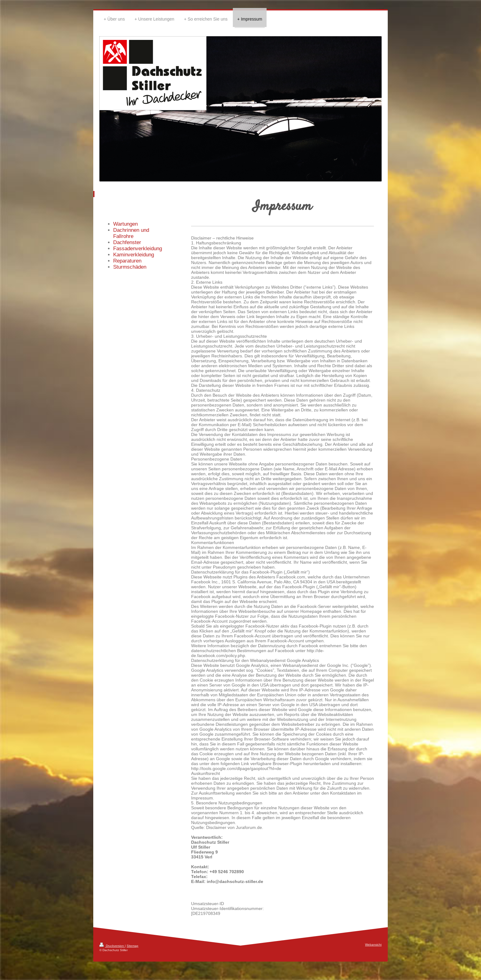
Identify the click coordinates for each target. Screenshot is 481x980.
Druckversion (112, 946)
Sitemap (133, 946)
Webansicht (373, 945)
